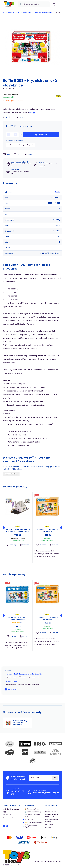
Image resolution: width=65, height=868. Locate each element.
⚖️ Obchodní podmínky (33, 812)
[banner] (9, 4)
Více (31, 112)
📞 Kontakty (29, 820)
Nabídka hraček (14, 13)
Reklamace (49, 824)
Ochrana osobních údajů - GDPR (52, 816)
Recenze (48, 827)
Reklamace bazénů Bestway (52, 821)
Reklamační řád (51, 812)
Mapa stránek (22, 865)
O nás (47, 809)
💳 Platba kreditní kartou (33, 822)
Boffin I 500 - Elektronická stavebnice (47, 530)
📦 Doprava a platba (32, 809)
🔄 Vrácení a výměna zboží (32, 816)
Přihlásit (55, 778)
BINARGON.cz (58, 861)
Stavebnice (27, 13)
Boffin (58, 192)
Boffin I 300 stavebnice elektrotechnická (18, 618)
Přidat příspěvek (11, 474)
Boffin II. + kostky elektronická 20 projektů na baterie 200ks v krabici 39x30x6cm (18, 530)
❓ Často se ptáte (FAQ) (31, 826)
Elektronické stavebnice (44, 13)
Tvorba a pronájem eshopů (44, 861)
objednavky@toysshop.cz (46, 793)
